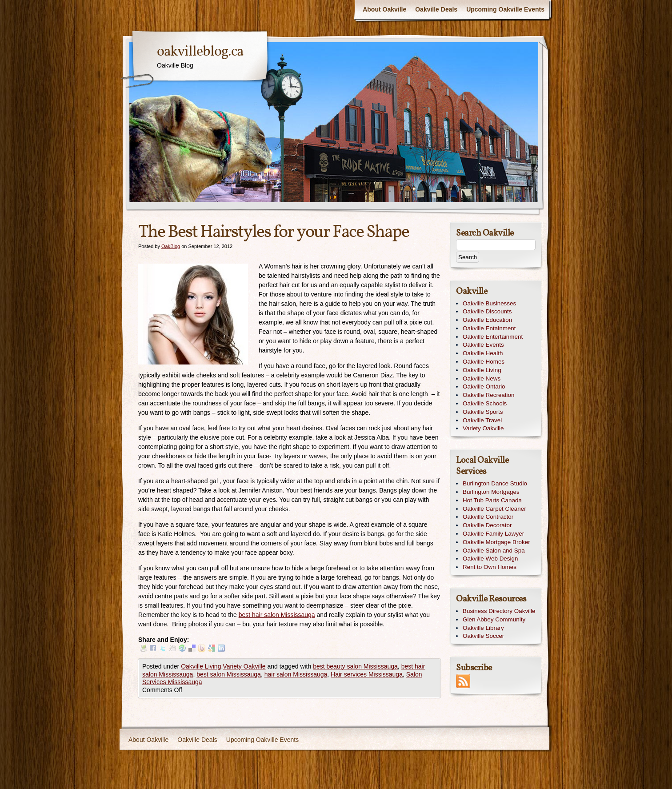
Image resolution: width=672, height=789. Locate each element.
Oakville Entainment (489, 328)
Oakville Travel (482, 420)
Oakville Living (201, 666)
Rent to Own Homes (490, 567)
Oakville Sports (483, 412)
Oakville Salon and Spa (494, 551)
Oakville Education (487, 320)
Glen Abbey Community (494, 619)
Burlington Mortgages (491, 492)
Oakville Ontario (484, 386)
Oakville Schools (485, 403)
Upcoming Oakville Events (505, 9)
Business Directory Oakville (499, 611)
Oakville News (482, 378)
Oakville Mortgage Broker (496, 542)
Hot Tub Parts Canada (492, 500)
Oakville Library (483, 628)
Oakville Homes (484, 362)
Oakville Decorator (487, 525)
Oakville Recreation (489, 395)
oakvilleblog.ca (200, 52)
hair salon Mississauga (296, 674)
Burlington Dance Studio (495, 483)
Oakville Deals (436, 9)
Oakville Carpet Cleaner (494, 509)
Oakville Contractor (488, 517)
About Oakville (384, 9)
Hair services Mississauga (367, 674)
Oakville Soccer (483, 636)
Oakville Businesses (489, 303)
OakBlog (171, 246)
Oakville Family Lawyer (493, 534)
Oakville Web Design (490, 559)
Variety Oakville (244, 666)
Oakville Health (483, 353)
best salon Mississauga (229, 674)
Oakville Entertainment (493, 337)
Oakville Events (483, 345)
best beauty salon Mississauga (355, 666)
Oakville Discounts (487, 311)
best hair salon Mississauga (277, 615)
